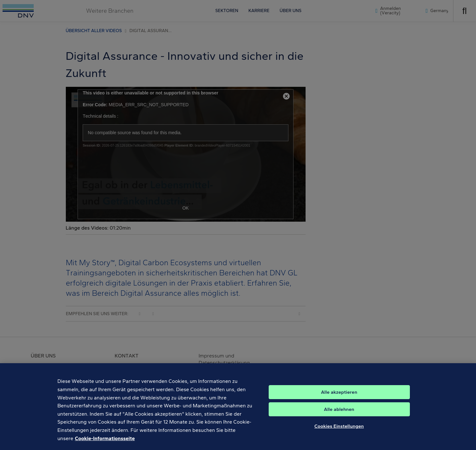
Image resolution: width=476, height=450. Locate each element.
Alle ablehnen (339, 413)
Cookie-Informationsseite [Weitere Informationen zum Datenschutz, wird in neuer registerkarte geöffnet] (105, 442)
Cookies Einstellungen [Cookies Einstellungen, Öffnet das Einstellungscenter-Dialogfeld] (339, 430)
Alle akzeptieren (339, 396)
